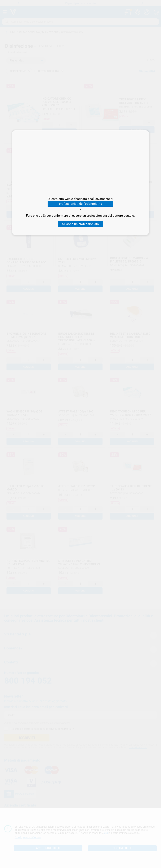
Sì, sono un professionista (80, 224)
